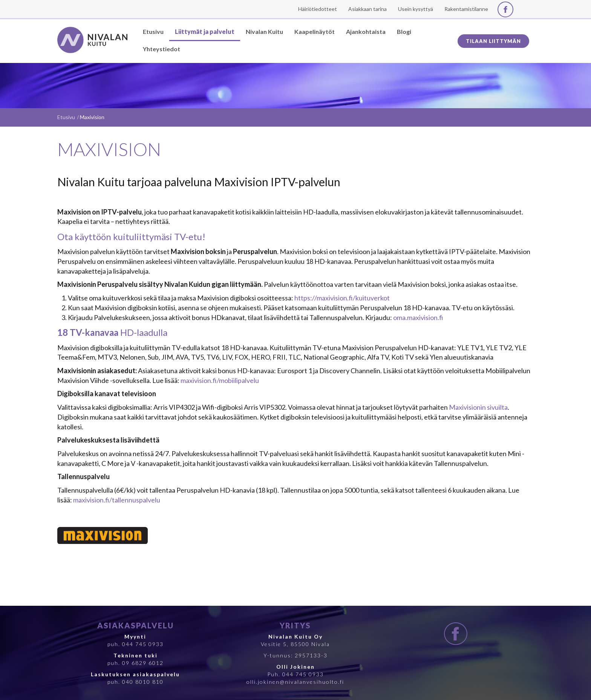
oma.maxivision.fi (418, 317)
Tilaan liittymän (493, 41)
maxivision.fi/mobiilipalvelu (220, 380)
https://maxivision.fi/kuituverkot (342, 298)
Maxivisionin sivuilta (478, 407)
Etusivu (66, 117)
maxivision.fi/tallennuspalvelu (117, 500)
